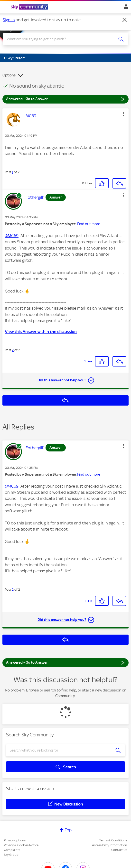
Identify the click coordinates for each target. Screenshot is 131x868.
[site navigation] (5, 7)
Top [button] (68, 830)
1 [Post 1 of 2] (13, 172)
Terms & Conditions (113, 840)
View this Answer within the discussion (41, 332)
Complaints (12, 850)
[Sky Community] (30, 7)
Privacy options (15, 840)
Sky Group (11, 855)
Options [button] (9, 75)
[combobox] (59, 39)
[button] (124, 114)
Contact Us (119, 850)
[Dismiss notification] (125, 20)
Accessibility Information (110, 845)
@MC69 (12, 236)
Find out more (89, 224)
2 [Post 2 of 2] (13, 350)
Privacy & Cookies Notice (21, 845)
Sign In (125, 8)
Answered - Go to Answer (65, 99)
